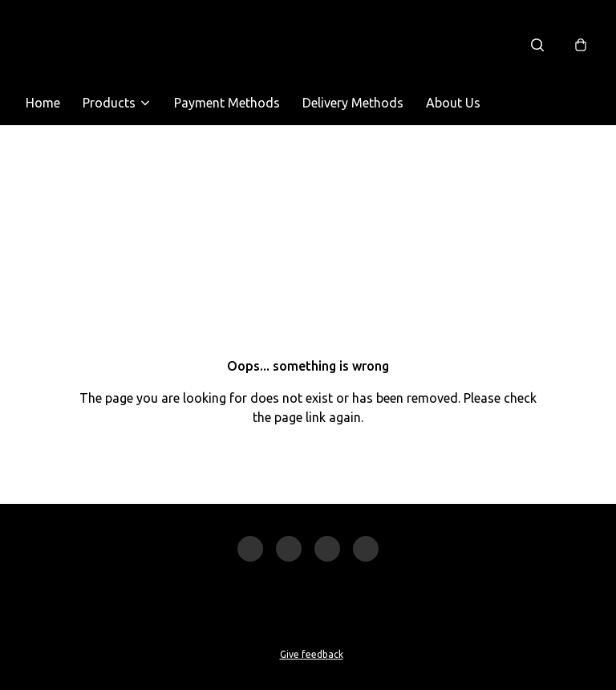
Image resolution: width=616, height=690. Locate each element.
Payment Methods (227, 103)
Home (43, 103)
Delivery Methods (353, 103)
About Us (453, 103)
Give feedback (312, 654)
